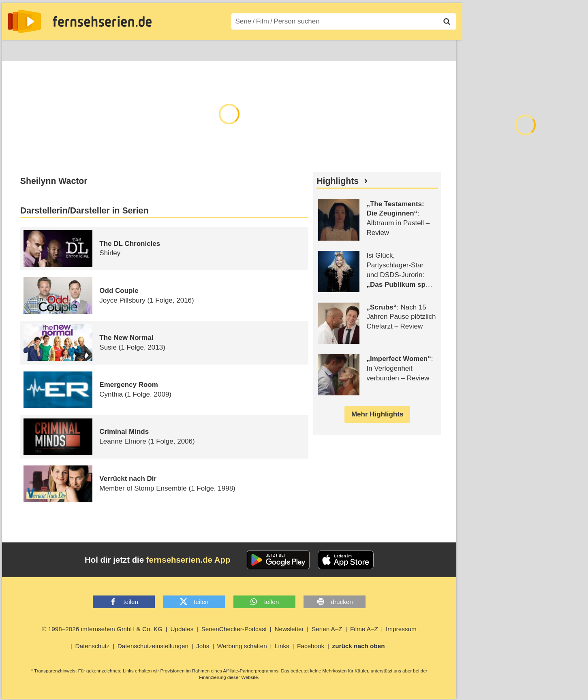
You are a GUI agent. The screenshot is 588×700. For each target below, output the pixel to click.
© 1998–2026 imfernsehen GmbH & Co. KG (102, 629)
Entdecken (53, 49)
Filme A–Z (228, 49)
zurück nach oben (359, 646)
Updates (182, 629)
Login (433, 49)
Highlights (338, 181)
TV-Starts (140, 49)
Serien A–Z (183, 49)
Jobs (203, 646)
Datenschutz (92, 646)
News (16, 49)
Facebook (311, 646)
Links (282, 646)
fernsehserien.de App (188, 560)
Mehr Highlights (377, 414)
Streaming (97, 49)
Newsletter (289, 629)
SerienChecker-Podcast (234, 629)
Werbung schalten (242, 646)
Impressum (401, 629)
